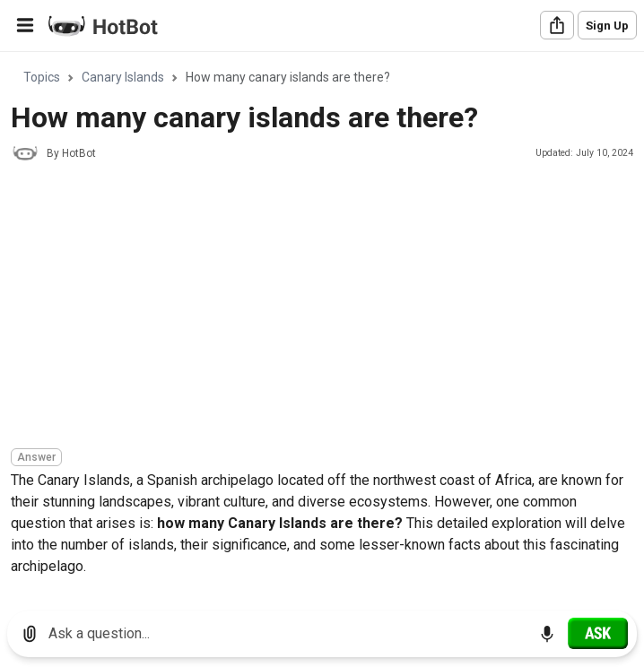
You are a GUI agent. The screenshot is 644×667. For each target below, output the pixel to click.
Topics (42, 77)
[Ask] (598, 633)
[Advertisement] (327, 308)
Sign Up (607, 26)
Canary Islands (123, 77)
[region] (322, 325)
